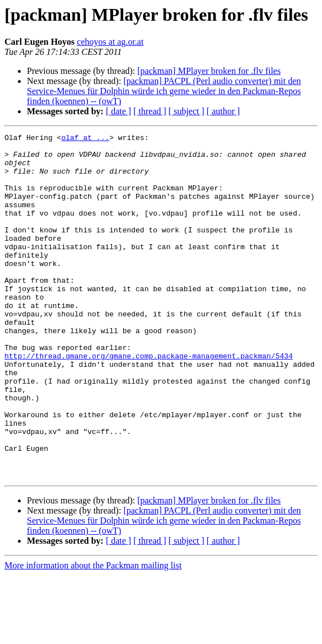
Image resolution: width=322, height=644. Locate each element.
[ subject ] (186, 111)
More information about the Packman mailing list (93, 634)
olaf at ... (85, 139)
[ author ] (223, 111)
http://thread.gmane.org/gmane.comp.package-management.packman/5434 (149, 401)
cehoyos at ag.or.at (110, 42)
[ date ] (118, 111)
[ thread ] (150, 111)
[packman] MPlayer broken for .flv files (209, 71)
